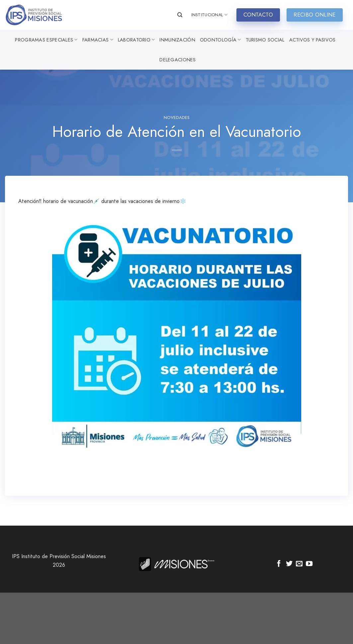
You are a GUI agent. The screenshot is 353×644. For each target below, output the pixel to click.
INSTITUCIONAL (210, 15)
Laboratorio (136, 40)
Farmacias (98, 40)
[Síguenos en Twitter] (289, 564)
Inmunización (177, 40)
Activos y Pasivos (312, 40)
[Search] (180, 15)
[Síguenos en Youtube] (309, 564)
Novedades (177, 118)
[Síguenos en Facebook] (279, 564)
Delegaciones (177, 60)
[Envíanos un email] (299, 564)
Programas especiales (46, 40)
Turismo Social (265, 40)
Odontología (221, 40)
